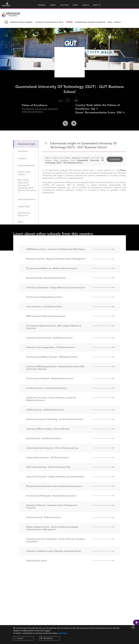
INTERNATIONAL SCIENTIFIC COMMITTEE (90, 22)
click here (63, 633)
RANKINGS (42, 5)
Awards (69, 22)
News (110, 22)
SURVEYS (53, 5)
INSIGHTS (86, 5)
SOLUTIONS (65, 5)
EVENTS (75, 5)
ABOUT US (97, 5)
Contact (117, 22)
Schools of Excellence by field (49, 22)
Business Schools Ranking (21, 22)
